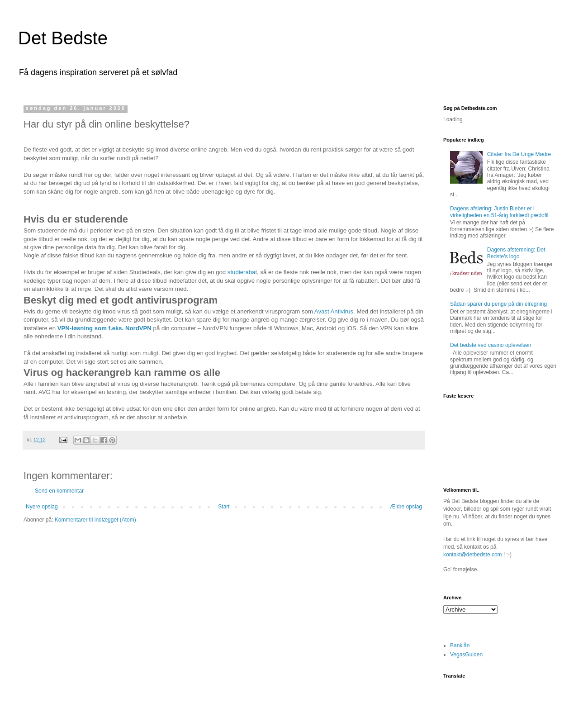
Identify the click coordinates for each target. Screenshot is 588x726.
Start (224, 507)
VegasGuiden (466, 655)
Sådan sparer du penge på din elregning (498, 304)
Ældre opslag (406, 507)
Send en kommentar (59, 491)
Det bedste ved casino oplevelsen (491, 345)
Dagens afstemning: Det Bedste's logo (516, 253)
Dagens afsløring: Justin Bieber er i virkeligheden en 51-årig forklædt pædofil (499, 212)
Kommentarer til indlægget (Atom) (95, 520)
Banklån (460, 645)
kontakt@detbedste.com (473, 555)
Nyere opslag (42, 507)
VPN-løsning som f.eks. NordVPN (104, 328)
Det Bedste (63, 38)
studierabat (242, 272)
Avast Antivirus (334, 311)
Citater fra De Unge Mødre (519, 154)
